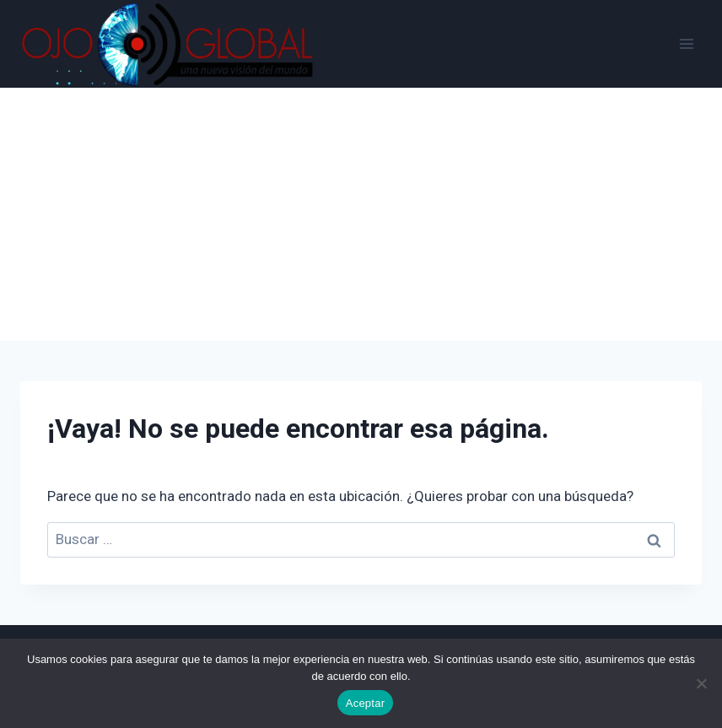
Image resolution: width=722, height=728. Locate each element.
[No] (701, 683)
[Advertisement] (361, 214)
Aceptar (366, 703)
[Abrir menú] (686, 43)
